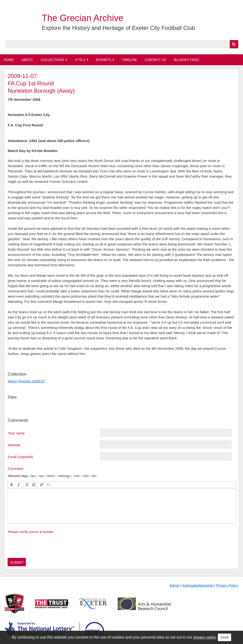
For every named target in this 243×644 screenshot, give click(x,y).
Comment (15, 469)
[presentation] (12, 485)
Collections (53, 60)
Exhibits (103, 60)
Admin (175, 585)
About (27, 60)
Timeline (129, 60)
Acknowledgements (198, 585)
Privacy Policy (227, 585)
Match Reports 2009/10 (26, 381)
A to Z (80, 60)
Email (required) (20, 457)
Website (14, 445)
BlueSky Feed (187, 60)
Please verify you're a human (30, 532)
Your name (16, 433)
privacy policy (205, 637)
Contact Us (156, 60)
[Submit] (234, 44)
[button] (12, 485)
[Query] (122, 44)
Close (224, 637)
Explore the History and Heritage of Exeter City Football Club (118, 28)
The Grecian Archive (83, 18)
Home (9, 60)
